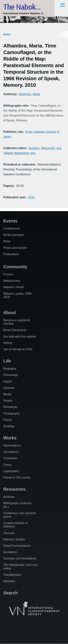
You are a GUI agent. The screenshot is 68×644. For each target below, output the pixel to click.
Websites (9, 581)
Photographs (12, 413)
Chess (7, 465)
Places (8, 420)
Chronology (11, 375)
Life (7, 361)
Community (15, 267)
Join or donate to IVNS (18, 349)
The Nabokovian (27, 7)
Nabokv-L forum (14, 287)
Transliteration (12, 575)
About (10, 313)
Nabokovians (12, 281)
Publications (11, 254)
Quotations (10, 552)
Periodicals (10, 407)
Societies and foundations (20, 558)
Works (10, 438)
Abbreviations (12, 445)
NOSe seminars (14, 235)
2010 (31, 197)
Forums (8, 274)
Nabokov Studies (14, 539)
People (8, 401)
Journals (9, 533)
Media (7, 394)
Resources (14, 489)
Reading (9, 426)
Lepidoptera (11, 471)
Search (11, 593)
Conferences (12, 229)
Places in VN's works (17, 477)
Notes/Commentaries (17, 546)
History (8, 343)
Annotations (11, 452)
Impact (8, 381)
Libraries (9, 388)
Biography (10, 369)
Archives (9, 497)
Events (10, 221)
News (7, 241)
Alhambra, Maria (29, 94)
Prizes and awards (15, 248)
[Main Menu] (63, 5)
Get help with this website (20, 337)
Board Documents (15, 330)
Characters (10, 458)
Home (7, 34)
